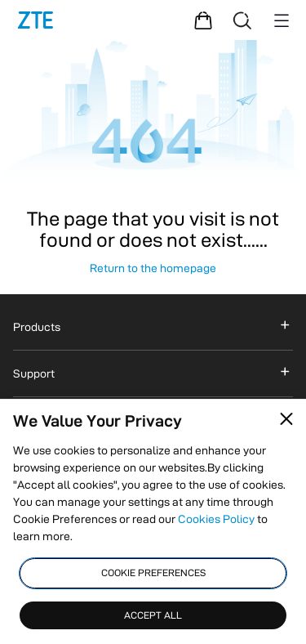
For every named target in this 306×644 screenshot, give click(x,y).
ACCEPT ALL (153, 615)
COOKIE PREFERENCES (153, 572)
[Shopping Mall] (203, 20)
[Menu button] (282, 20)
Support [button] (34, 373)
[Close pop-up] (286, 419)
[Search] (242, 20)
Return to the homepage (153, 268)
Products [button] (37, 327)
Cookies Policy (216, 519)
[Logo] (35, 20)
